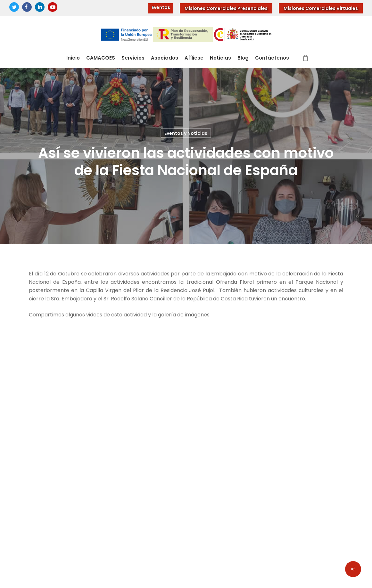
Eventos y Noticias (186, 133)
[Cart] (305, 58)
